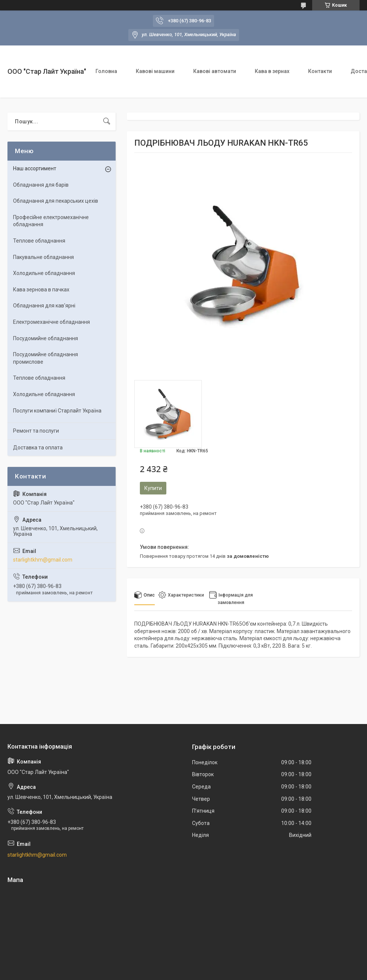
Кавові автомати (215, 71)
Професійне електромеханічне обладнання (51, 221)
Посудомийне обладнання (46, 338)
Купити (153, 488)
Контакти (320, 71)
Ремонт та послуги (36, 431)
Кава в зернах (272, 71)
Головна (106, 71)
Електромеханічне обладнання (51, 322)
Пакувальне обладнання (43, 257)
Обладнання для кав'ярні (44, 306)
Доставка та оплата (38, 448)
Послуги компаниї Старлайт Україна (57, 411)
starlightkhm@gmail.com (43, 560)
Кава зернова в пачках (41, 290)
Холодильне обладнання (44, 273)
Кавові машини (155, 71)
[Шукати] (107, 121)
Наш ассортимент (35, 168)
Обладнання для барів (41, 185)
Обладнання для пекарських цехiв (56, 201)
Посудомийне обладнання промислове (46, 358)
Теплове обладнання (39, 241)
